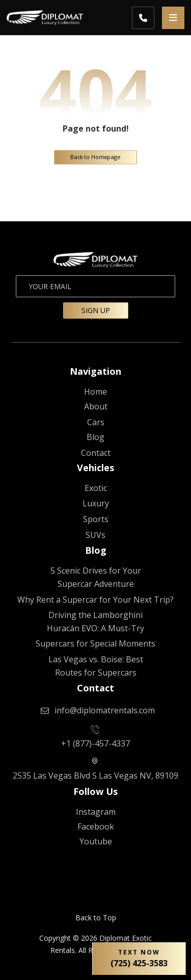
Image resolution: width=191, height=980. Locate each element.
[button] (173, 18)
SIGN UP (96, 310)
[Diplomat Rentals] (96, 392)
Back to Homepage (95, 157)
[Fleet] (96, 422)
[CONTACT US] (96, 453)
